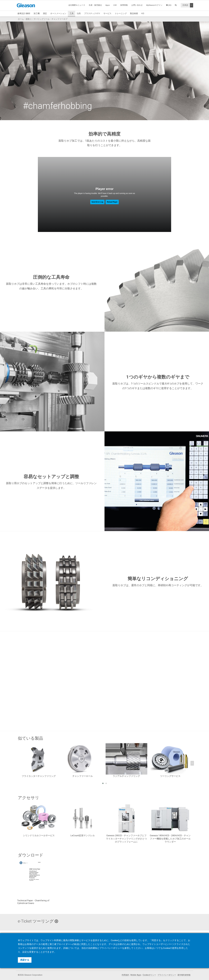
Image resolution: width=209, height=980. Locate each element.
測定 (45, 13)
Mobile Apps (136, 975)
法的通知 (93, 948)
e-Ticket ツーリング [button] (38, 921)
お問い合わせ (137, 5)
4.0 (143, 13)
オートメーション (58, 13)
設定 (25, 952)
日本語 (185, 5)
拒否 (181, 948)
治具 (79, 13)
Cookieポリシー (149, 975)
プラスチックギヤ (92, 13)
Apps (108, 5)
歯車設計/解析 (24, 13)
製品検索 (134, 13)
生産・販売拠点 (95, 5)
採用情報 (124, 5)
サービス (107, 13)
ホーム (21, 19)
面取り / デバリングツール (38, 19)
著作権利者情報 (184, 975)
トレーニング (121, 13)
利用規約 (125, 975)
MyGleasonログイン (154, 5)
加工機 (37, 13)
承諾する (25, 960)
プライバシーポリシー (167, 975)
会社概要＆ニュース (77, 5)
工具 (72, 13)
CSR (115, 5)
